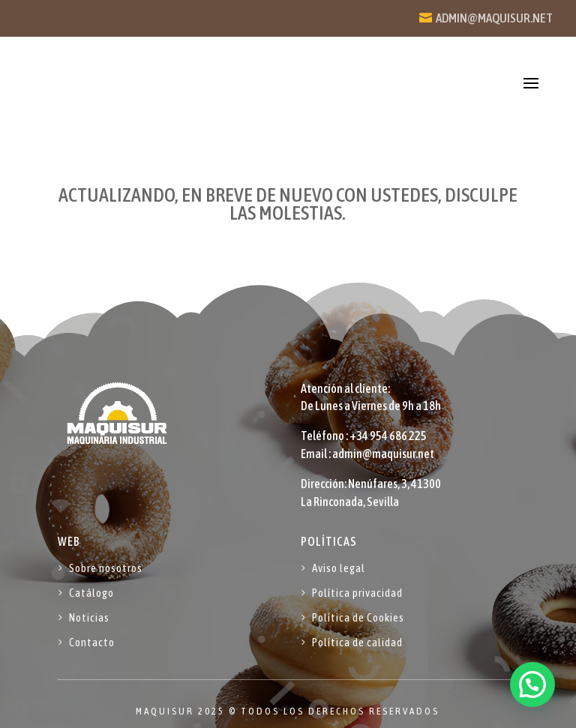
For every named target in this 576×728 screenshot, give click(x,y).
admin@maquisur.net (494, 18)
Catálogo (91, 593)
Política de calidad (357, 642)
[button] (532, 685)
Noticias (89, 617)
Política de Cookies (358, 617)
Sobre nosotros (106, 568)
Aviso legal (339, 568)
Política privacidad (357, 593)
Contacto (92, 642)
